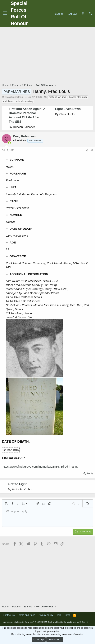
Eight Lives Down (68, 109)
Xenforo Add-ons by (74, 622)
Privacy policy (45, 615)
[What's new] (83, 14)
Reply (90, 473)
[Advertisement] (48, 56)
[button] (6, 504)
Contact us (9, 615)
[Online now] (9, 143)
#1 (92, 150)
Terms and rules (26, 615)
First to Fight (17, 484)
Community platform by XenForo (31, 622)
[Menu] (5, 13)
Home (67, 615)
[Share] (87, 150)
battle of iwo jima (57, 97)
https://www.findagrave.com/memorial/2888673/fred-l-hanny (40, 467)
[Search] (90, 14)
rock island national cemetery (18, 101)
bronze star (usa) (78, 97)
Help (59, 615)
